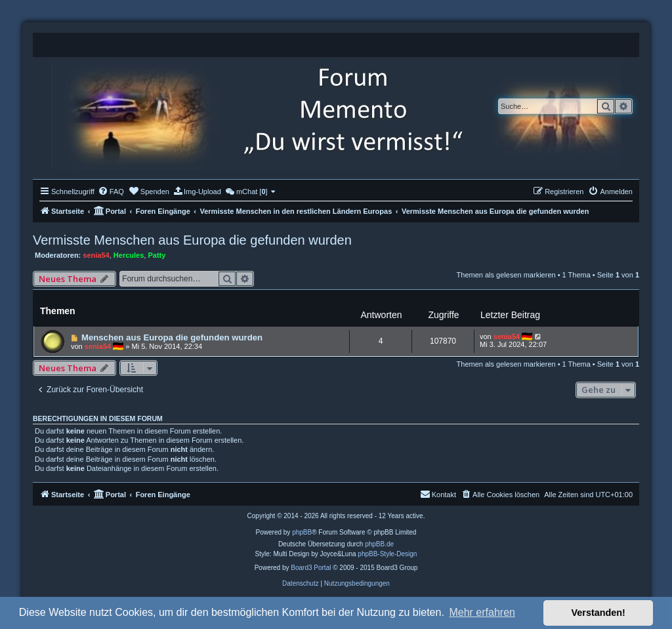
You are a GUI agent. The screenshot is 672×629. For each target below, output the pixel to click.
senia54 (96, 255)
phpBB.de (379, 544)
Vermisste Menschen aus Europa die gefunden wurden (192, 240)
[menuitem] (111, 192)
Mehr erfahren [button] (482, 612)
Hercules (129, 255)
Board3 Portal (311, 568)
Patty (157, 255)
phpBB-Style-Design (387, 554)
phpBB (302, 532)
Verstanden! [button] (598, 613)
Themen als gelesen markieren (506, 275)
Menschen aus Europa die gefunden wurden (172, 337)
